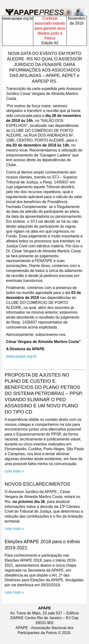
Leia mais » (14, 471)
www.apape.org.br (18, 18)
